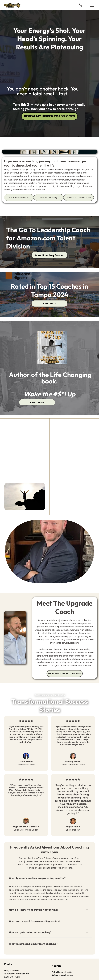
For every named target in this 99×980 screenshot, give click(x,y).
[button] (92, 5)
